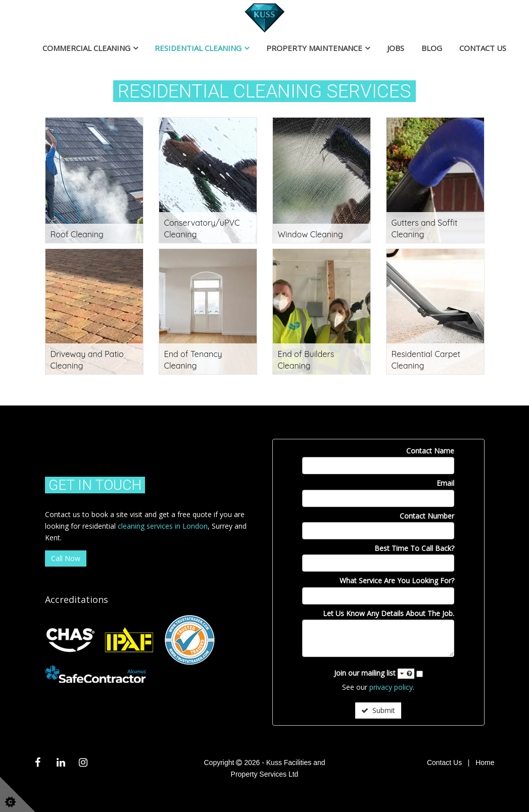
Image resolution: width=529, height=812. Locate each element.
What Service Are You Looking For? (397, 580)
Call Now (66, 558)
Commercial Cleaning (86, 48)
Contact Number (427, 516)
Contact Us (483, 48)
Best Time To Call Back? (414, 548)
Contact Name (430, 451)
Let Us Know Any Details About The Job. (389, 613)
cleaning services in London (163, 526)
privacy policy (391, 687)
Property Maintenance (314, 48)
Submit (378, 710)
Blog (432, 48)
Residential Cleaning (198, 48)
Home (485, 763)
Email (445, 483)
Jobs (396, 48)
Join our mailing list (374, 673)
